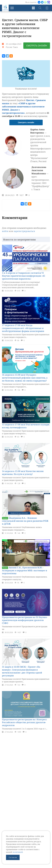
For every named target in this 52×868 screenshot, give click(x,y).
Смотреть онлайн (37, 46)
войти (5, 231)
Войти (47, 8)
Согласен (13, 857)
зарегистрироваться (24, 231)
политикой (18, 852)
